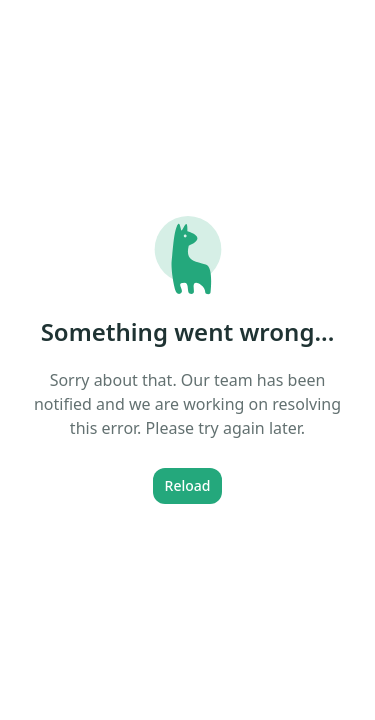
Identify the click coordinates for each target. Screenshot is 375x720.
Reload (188, 485)
